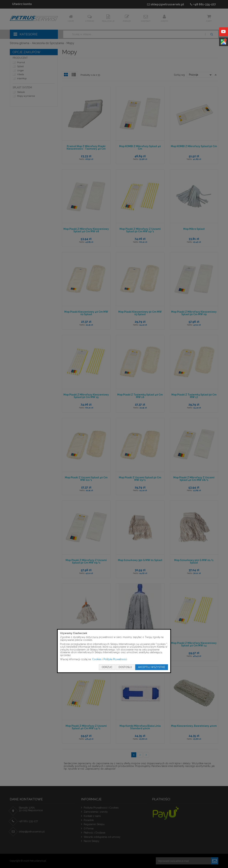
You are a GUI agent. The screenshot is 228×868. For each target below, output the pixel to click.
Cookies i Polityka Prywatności (110, 659)
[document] (114, 651)
